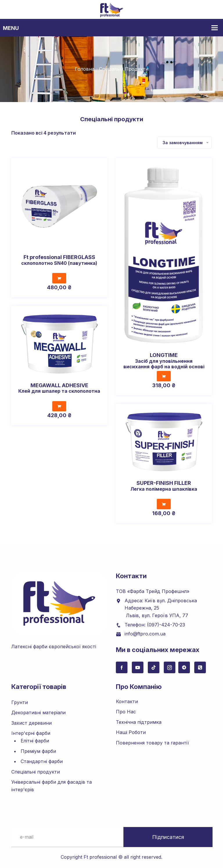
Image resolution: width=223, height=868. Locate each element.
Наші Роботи (131, 732)
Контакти (127, 701)
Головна (85, 69)
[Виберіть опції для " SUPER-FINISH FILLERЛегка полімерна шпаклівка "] (164, 504)
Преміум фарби (38, 751)
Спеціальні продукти (36, 771)
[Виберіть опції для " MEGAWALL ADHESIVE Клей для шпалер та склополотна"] (59, 406)
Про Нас (126, 712)
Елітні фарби (35, 741)
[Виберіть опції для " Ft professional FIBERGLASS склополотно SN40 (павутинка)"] (59, 278)
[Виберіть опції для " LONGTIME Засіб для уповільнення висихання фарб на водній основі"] (164, 376)
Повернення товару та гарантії (152, 743)
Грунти (20, 702)
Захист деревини (32, 723)
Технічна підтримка (139, 722)
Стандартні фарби (42, 761)
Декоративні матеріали (38, 712)
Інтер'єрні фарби (31, 733)
